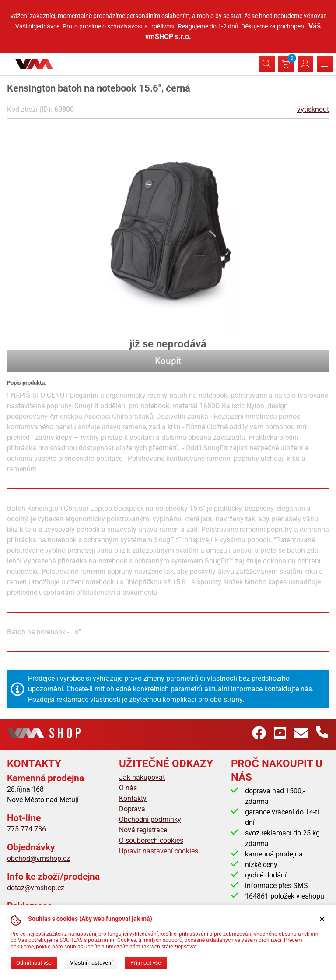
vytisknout (313, 109)
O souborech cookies (151, 840)
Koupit (168, 361)
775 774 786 (26, 829)
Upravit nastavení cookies (159, 851)
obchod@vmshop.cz (38, 858)
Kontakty (133, 798)
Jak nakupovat (142, 777)
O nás (128, 788)
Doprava (132, 809)
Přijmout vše (146, 963)
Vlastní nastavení (91, 963)
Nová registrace (143, 830)
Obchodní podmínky (150, 819)
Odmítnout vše (34, 963)
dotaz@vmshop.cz (36, 888)
